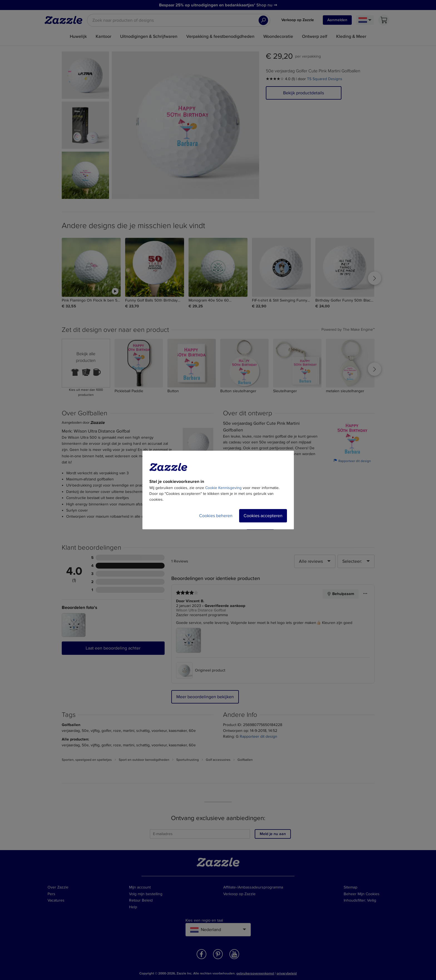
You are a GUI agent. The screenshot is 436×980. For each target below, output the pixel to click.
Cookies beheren (216, 516)
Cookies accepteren (263, 516)
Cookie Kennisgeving (223, 488)
